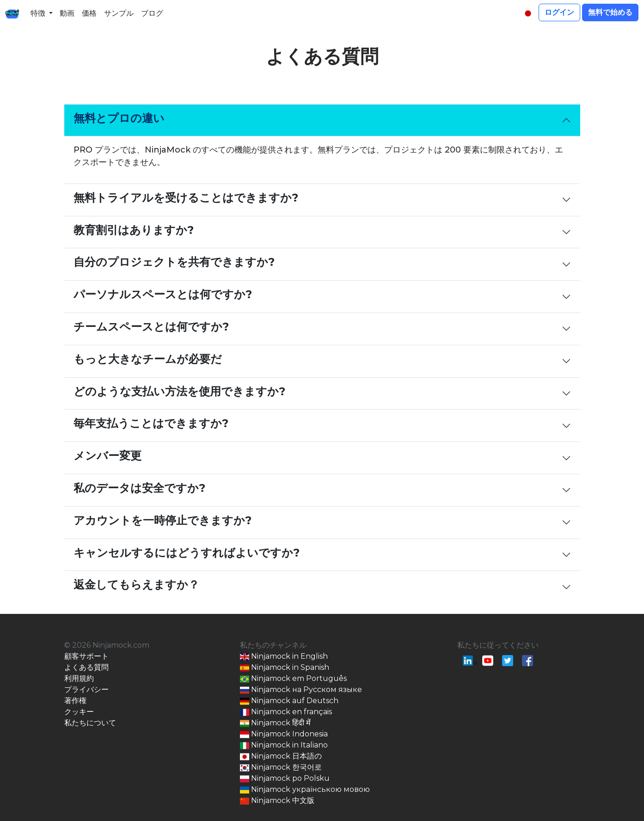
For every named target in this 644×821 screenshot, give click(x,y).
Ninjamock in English (284, 657)
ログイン (559, 12)
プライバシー (86, 689)
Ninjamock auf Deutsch (289, 701)
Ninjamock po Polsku (285, 779)
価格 (89, 13)
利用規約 (79, 678)
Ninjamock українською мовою (305, 790)
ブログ (152, 13)
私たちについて (90, 723)
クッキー (79, 712)
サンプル (119, 13)
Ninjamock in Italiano (284, 745)
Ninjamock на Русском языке (301, 690)
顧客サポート (86, 656)
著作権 (75, 701)
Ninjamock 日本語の (281, 757)
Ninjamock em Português (293, 679)
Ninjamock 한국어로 (281, 768)
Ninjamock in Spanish (285, 668)
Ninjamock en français (286, 712)
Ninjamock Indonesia (284, 734)
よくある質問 (86, 667)
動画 (67, 13)
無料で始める (610, 12)
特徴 (38, 13)
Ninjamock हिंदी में (275, 723)
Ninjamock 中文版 (277, 801)
